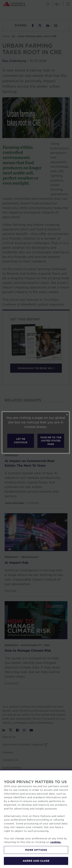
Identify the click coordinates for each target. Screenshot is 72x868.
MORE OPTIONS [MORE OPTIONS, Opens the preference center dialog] (36, 850)
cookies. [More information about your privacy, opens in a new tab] (56, 842)
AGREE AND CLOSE (36, 861)
